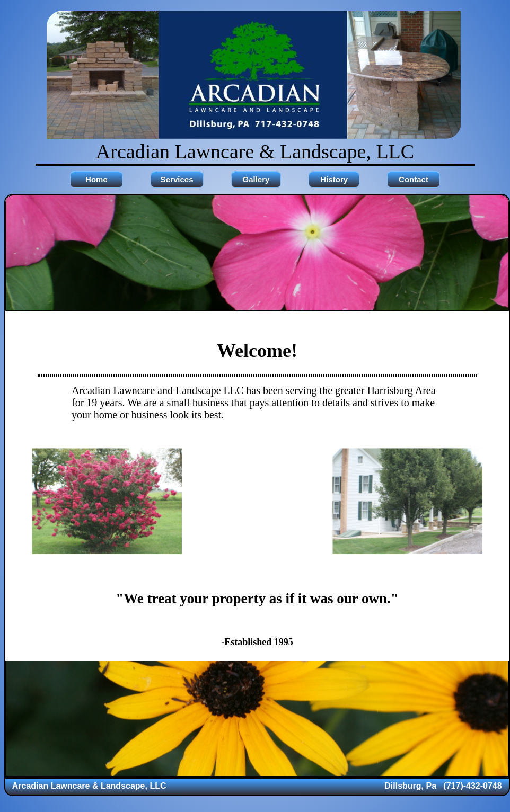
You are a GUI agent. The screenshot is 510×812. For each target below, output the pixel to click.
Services (177, 179)
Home (96, 179)
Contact (414, 179)
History (334, 179)
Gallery (256, 179)
